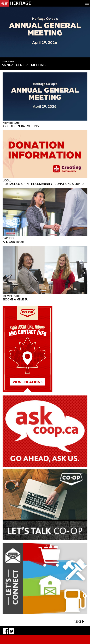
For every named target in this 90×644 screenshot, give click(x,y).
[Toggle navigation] (87, 3)
